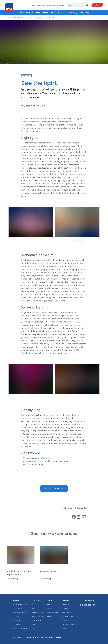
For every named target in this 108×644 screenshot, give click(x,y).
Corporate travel (53, 612)
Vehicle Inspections (20, 612)
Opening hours (68, 616)
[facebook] (74, 517)
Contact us (40, 5)
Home (9, 18)
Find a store (67, 612)
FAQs (33, 5)
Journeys (29, 18)
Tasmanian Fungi (35, 464)
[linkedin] (79, 517)
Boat (33, 604)
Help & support (59, 5)
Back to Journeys (54, 489)
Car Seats (16, 624)
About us (49, 5)
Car (33, 608)
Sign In (97, 5)
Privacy (65, 628)
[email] (84, 517)
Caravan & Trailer (38, 612)
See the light (51, 18)
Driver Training (18, 608)
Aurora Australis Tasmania (39, 458)
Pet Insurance (36, 620)
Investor (35, 624)
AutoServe (17, 620)
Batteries (16, 616)
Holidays (50, 604)
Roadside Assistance (20, 604)
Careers (65, 620)
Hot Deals (51, 616)
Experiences (39, 18)
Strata (34, 628)
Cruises (50, 608)
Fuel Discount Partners (21, 628)
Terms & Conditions (69, 624)
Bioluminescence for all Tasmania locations (47, 461)
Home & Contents (38, 616)
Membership (19, 18)
